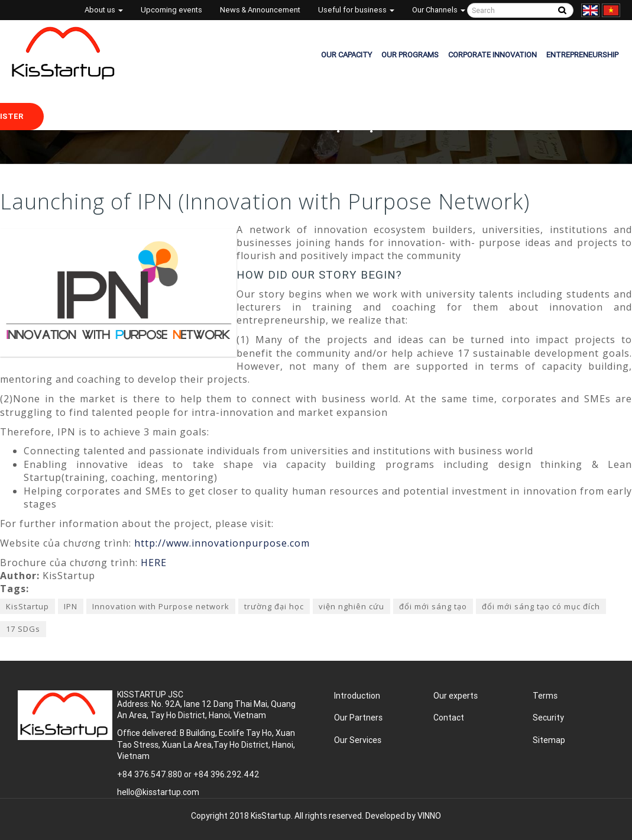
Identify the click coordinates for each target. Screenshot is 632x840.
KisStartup (27, 606)
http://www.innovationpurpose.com (222, 543)
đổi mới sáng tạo (433, 606)
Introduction (357, 696)
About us (104, 10)
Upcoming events (171, 10)
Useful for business (356, 10)
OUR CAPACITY (346, 55)
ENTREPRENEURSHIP (582, 55)
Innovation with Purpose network (161, 606)
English (590, 10)
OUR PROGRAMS (410, 55)
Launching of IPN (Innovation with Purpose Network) (265, 201)
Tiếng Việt (611, 10)
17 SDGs (23, 629)
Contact (449, 718)
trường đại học (274, 606)
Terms (545, 696)
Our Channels (439, 10)
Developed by (403, 816)
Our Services (358, 740)
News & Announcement (260, 10)
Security (548, 718)
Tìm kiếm (563, 10)
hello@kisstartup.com (158, 792)
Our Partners (358, 718)
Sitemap (549, 740)
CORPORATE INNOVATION (492, 55)
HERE (154, 563)
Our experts (456, 696)
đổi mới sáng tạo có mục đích (541, 606)
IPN (71, 606)
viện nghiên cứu (351, 606)
